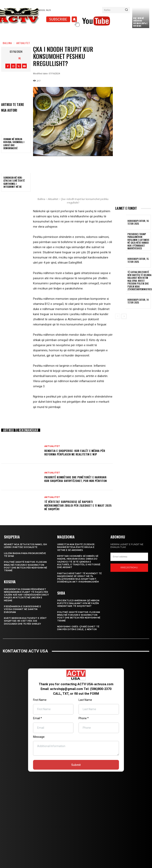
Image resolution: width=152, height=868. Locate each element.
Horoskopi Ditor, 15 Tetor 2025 (138, 260)
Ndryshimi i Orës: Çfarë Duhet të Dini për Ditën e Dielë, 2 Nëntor (78, 628)
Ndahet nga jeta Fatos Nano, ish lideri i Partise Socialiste (25, 546)
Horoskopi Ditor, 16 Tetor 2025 (138, 222)
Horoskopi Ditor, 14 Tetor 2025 (138, 301)
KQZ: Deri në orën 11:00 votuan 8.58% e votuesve (140, 22)
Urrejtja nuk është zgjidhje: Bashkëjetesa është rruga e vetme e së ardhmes (76, 547)
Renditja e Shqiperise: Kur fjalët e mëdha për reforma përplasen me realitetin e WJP (75, 452)
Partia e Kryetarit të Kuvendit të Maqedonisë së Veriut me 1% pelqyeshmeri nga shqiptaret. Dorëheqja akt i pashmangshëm (79, 577)
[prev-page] (118, 316)
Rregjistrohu (129, 567)
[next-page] (124, 316)
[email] (129, 557)
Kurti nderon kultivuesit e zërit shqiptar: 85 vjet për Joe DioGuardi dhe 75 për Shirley (25, 621)
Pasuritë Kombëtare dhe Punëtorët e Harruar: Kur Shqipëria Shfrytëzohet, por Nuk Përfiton (76, 479)
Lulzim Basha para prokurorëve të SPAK (25, 555)
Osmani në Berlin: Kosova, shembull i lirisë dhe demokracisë (14, 144)
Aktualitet (23, 43)
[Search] (126, 10)
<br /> (76, 726)
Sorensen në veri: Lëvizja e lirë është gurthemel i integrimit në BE (14, 182)
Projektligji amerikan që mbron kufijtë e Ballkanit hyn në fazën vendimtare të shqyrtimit (78, 603)
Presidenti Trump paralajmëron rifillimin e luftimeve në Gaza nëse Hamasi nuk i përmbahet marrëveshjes (138, 241)
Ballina (7, 43)
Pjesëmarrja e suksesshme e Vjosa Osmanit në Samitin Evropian (22, 609)
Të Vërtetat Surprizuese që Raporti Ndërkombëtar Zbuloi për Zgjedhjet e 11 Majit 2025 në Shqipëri (78, 505)
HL (20, 58)
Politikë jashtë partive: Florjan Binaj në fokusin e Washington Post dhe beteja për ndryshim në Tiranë (26, 566)
